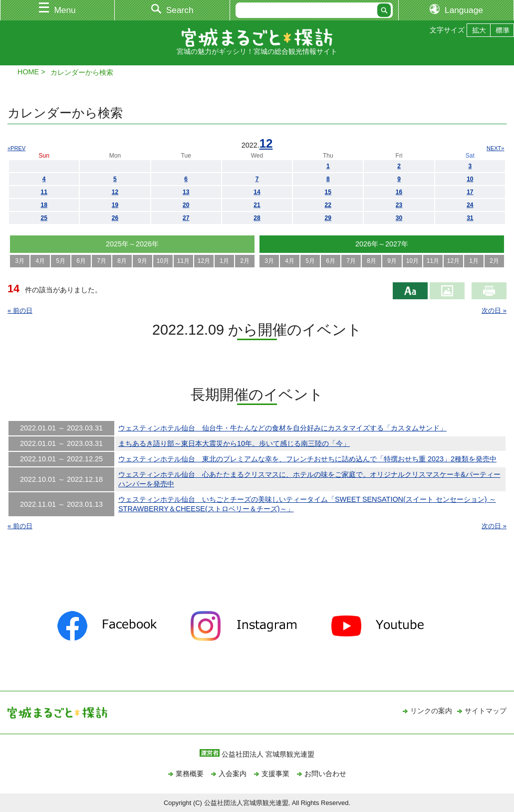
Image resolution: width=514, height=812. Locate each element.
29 (328, 218)
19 (115, 205)
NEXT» (495, 148)
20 (186, 205)
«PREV (16, 148)
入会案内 (233, 774)
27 (186, 218)
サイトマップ (486, 711)
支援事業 (275, 774)
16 (399, 192)
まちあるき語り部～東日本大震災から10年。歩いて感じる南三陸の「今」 (234, 443)
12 (266, 143)
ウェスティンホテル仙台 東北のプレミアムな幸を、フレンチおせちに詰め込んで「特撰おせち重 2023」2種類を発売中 (307, 459)
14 (257, 192)
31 (470, 218)
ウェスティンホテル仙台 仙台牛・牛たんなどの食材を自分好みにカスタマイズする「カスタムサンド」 (282, 428)
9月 (142, 261)
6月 (81, 261)
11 (44, 192)
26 (115, 218)
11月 (183, 261)
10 (470, 179)
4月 (40, 261)
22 (328, 205)
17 (470, 192)
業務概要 (190, 774)
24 (470, 205)
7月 (102, 261)
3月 (20, 261)
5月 (61, 261)
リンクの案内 (431, 711)
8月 (122, 261)
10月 (163, 261)
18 (44, 205)
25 (44, 218)
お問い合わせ (325, 774)
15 (328, 192)
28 (257, 218)
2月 (245, 261)
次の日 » (494, 310)
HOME (28, 72)
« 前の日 (20, 310)
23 (399, 205)
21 (257, 205)
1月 (224, 261)
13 (186, 192)
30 (399, 218)
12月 (204, 261)
